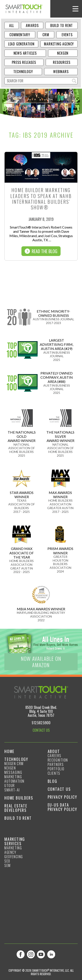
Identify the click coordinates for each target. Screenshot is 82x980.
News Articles (25, 53)
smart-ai (12, 790)
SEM (8, 865)
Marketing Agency (59, 44)
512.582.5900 (41, 723)
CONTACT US (41, 730)
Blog (52, 781)
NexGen (63, 53)
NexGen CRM (14, 764)
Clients (54, 773)
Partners (56, 764)
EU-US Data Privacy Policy (62, 807)
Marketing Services (15, 841)
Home (9, 751)
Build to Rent (62, 25)
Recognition (58, 760)
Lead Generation (21, 44)
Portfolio (56, 769)
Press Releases (24, 62)
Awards (32, 25)
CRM (46, 35)
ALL (12, 25)
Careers (55, 756)
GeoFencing (14, 857)
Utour (10, 785)
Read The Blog (41, 251)
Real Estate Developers (16, 808)
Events (67, 35)
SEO (7, 861)
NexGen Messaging (13, 770)
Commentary (20, 35)
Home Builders (19, 798)
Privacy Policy (62, 797)
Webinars (61, 72)
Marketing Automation (14, 779)
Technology (23, 72)
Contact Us (59, 789)
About (54, 751)
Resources (62, 62)
